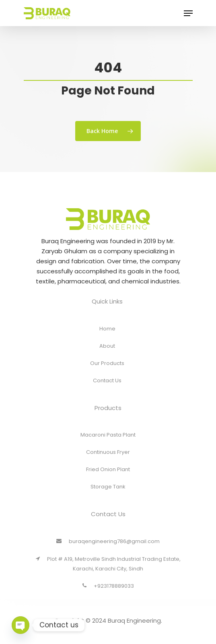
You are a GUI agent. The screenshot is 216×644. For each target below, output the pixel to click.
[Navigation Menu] (188, 17)
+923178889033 (108, 593)
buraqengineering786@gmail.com (108, 549)
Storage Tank (108, 494)
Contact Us (107, 388)
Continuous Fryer (108, 460)
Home (107, 336)
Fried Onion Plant (108, 477)
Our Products (107, 370)
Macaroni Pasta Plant (108, 442)
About (107, 353)
